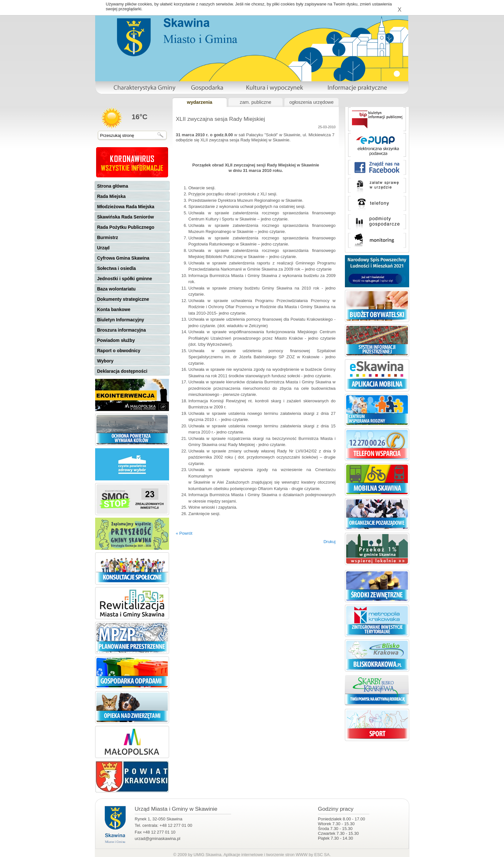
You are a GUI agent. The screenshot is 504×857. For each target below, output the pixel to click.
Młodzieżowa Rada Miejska (126, 207)
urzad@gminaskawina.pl (157, 839)
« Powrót (184, 533)
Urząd (103, 248)
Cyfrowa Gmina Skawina (123, 258)
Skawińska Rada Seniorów (126, 217)
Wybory (105, 361)
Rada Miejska (111, 196)
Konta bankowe (114, 309)
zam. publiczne (256, 102)
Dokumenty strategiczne (123, 299)
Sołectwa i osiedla (117, 268)
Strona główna (113, 186)
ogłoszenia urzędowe (311, 102)
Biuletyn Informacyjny (121, 320)
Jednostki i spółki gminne (125, 279)
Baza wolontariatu (116, 289)
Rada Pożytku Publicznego (126, 227)
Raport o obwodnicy (119, 351)
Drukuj (329, 542)
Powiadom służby (116, 340)
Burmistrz (108, 237)
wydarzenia (199, 102)
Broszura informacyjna (122, 330)
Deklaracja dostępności (122, 371)
